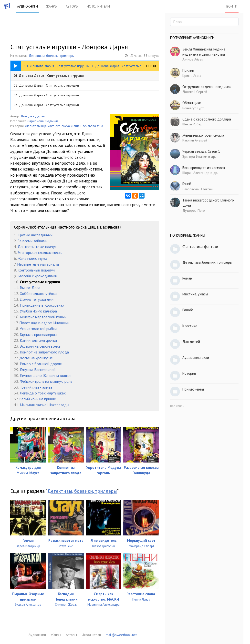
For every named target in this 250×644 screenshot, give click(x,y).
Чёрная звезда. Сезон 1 (201, 151)
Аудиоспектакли (196, 357)
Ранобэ (188, 310)
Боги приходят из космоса (204, 168)
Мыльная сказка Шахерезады (44, 405)
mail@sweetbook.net (121, 635)
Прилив (188, 70)
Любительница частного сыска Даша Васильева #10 (64, 126)
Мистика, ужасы (195, 294)
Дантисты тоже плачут (37, 247)
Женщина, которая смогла (203, 135)
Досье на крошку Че (36, 358)
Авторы (72, 6)
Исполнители (98, 6)
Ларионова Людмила (43, 121)
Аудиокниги (27, 6)
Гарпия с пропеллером (38, 334)
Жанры (52, 6)
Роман (187, 278)
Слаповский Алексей (198, 189)
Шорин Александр (196, 173)
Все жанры (177, 406)
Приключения (193, 389)
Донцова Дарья (33, 116)
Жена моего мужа (32, 258)
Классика (190, 326)
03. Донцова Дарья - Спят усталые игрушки (46, 95)
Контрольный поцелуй (36, 270)
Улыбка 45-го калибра (38, 311)
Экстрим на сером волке (40, 346)
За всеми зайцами (32, 241)
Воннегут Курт (193, 108)
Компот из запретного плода (44, 352)
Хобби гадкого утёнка (38, 293)
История (189, 373)
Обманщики (192, 103)
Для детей (191, 342)
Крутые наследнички (35, 235)
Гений (187, 184)
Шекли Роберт (193, 124)
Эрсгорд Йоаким (195, 157)
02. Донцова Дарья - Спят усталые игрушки (46, 85)
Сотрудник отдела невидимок (207, 87)
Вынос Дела (30, 288)
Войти (232, 6)
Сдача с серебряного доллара (207, 119)
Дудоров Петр (194, 211)
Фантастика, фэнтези (200, 247)
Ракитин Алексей (195, 140)
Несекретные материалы (38, 264)
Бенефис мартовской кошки (43, 317)
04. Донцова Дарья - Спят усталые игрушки (46, 105)
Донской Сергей (195, 92)
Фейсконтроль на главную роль (46, 381)
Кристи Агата (192, 76)
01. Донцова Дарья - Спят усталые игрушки (49, 76)
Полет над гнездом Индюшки (44, 323)
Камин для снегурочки (38, 340)
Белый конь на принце (38, 399)
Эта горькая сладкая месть (40, 252)
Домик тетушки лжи (37, 299)
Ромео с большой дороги (41, 364)
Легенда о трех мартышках (43, 393)
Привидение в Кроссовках (42, 305)
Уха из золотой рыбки (38, 329)
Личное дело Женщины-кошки (45, 375)
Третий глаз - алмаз (36, 387)
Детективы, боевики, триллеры (52, 56)
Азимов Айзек (193, 59)
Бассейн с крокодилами (37, 276)
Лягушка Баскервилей (38, 370)
